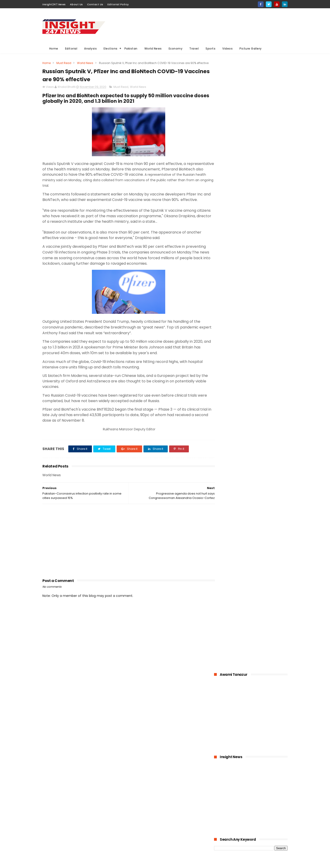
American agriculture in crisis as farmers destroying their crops (262, 437)
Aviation (159, 839)
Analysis (91, 49)
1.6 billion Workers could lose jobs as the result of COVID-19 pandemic (262, 351)
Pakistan (131, 49)
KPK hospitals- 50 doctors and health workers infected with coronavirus (262, 330)
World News (153, 49)
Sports (211, 49)
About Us (76, 4)
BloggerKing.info (84, 862)
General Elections (141, 805)
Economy (176, 49)
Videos (228, 49)
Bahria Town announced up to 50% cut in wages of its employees (261, 372)
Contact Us (95, 4)
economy (165, 813)
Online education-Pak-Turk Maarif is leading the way (261, 456)
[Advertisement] (204, 25)
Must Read (64, 63)
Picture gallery (138, 847)
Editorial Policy (118, 4)
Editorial (71, 49)
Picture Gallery (251, 49)
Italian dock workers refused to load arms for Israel (262, 519)
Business (135, 813)
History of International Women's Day (258, 498)
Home (54, 49)
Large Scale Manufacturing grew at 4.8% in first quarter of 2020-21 (261, 479)
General (134, 830)
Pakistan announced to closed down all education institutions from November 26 (261, 416)
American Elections (169, 830)
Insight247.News (54, 4)
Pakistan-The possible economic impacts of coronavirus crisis (257, 392)
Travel (194, 49)
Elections (111, 49)
